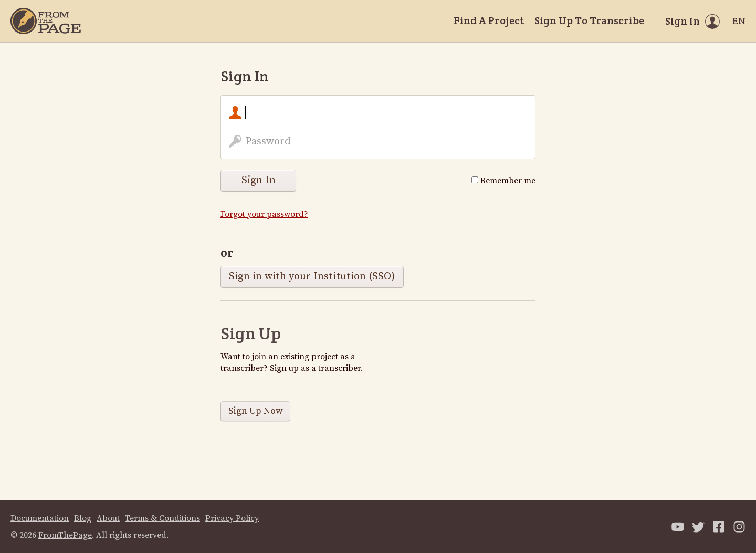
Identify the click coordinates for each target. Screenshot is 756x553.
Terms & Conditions (162, 518)
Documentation (40, 518)
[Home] (46, 21)
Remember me (503, 181)
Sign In (259, 180)
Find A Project (489, 20)
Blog (83, 518)
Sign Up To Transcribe (589, 20)
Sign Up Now (256, 411)
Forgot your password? (264, 214)
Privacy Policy (232, 518)
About (108, 518)
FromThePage (65, 535)
